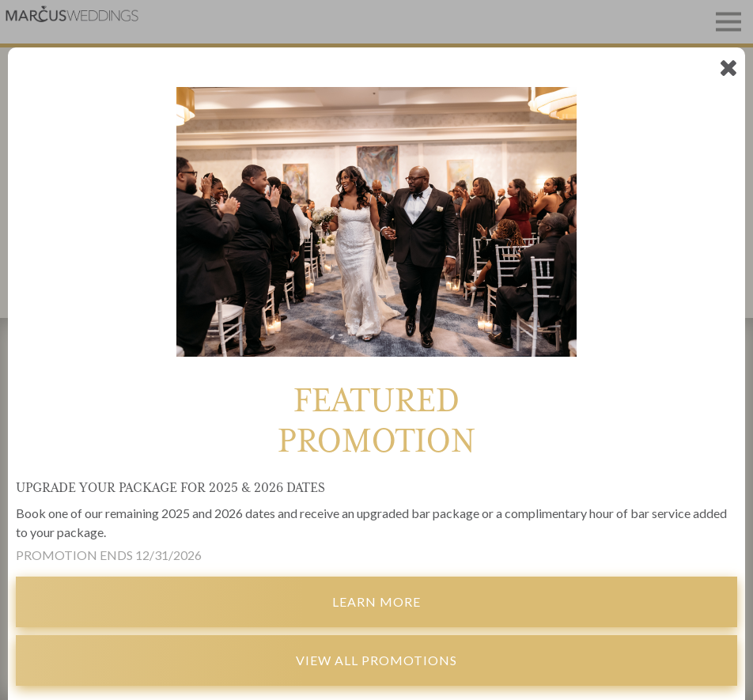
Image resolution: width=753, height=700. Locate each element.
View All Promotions (376, 660)
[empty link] (728, 66)
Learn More (376, 602)
